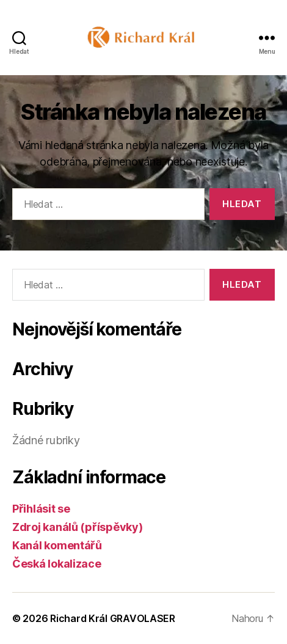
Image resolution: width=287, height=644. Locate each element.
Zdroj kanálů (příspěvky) (78, 527)
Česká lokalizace (57, 564)
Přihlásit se (41, 509)
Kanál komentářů (57, 545)
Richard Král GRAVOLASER (113, 618)
